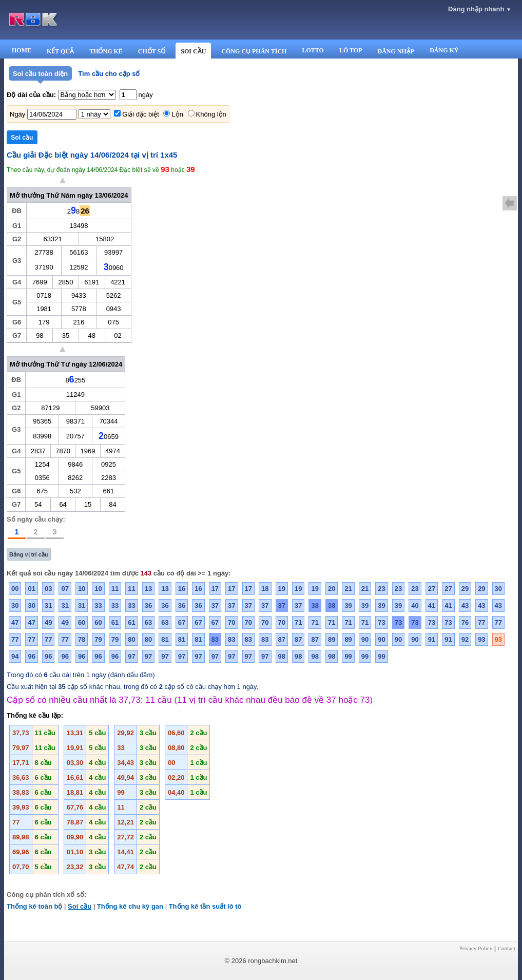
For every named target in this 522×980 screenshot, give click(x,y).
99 (348, 656)
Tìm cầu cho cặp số (109, 74)
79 (98, 639)
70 (231, 622)
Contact (507, 948)
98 (282, 656)
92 (465, 639)
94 (15, 656)
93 (481, 639)
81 (165, 639)
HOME (22, 50)
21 (348, 589)
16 (182, 589)
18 (265, 589)
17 (215, 589)
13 (148, 589)
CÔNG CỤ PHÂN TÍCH (254, 51)
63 (148, 622)
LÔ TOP (351, 50)
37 (215, 606)
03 (48, 589)
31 (48, 606)
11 (115, 589)
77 (481, 622)
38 (315, 606)
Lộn (177, 114)
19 (282, 589)
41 (432, 606)
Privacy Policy (476, 948)
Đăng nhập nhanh (480, 9)
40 (415, 606)
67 (182, 622)
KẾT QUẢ (60, 51)
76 (465, 622)
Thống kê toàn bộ (34, 906)
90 (365, 639)
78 (82, 639)
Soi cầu (80, 906)
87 (282, 639)
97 (131, 656)
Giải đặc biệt (141, 114)
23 (381, 589)
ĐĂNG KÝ (444, 50)
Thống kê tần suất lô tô (205, 906)
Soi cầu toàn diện (40, 74)
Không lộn (211, 114)
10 (82, 589)
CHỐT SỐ (152, 51)
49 (48, 622)
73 (381, 622)
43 (465, 606)
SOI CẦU (193, 51)
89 (332, 639)
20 (332, 589)
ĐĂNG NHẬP (396, 51)
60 (82, 622)
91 (432, 639)
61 (115, 622)
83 (215, 639)
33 (98, 606)
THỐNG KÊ (106, 51)
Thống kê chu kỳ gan (130, 906)
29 (465, 589)
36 (148, 606)
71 (298, 622)
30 (498, 589)
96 (31, 656)
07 (65, 589)
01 (31, 589)
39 (348, 606)
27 (432, 589)
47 (15, 622)
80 (131, 639)
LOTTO (313, 50)
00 (15, 589)
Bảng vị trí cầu (29, 554)
